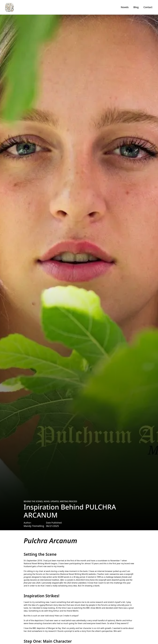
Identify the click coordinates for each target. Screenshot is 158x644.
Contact (148, 7)
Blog (136, 7)
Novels (125, 7)
